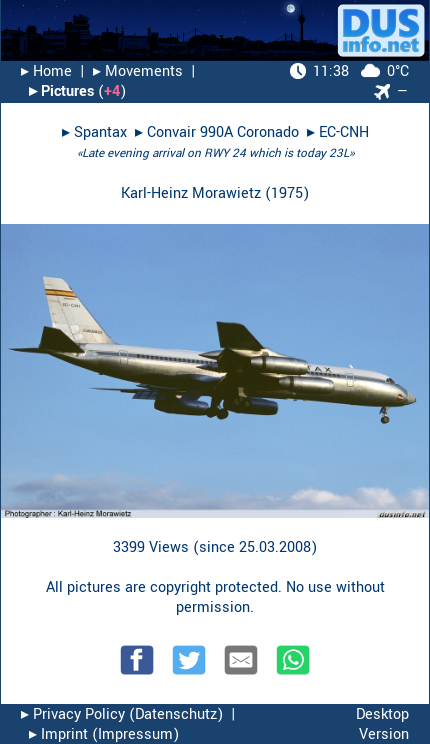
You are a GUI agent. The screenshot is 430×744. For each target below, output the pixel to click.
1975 (287, 193)
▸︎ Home (46, 71)
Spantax (100, 132)
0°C (349, 71)
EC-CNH (344, 132)
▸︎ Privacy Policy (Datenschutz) (122, 714)
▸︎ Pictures (61, 91)
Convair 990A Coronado (223, 132)
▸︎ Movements (138, 71)
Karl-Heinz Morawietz (191, 193)
